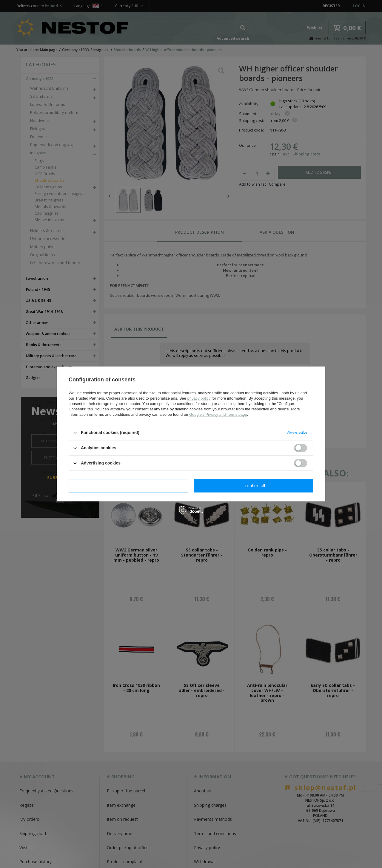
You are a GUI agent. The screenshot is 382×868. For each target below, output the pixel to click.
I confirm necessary (128, 486)
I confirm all (254, 486)
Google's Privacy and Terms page (218, 414)
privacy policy (199, 398)
